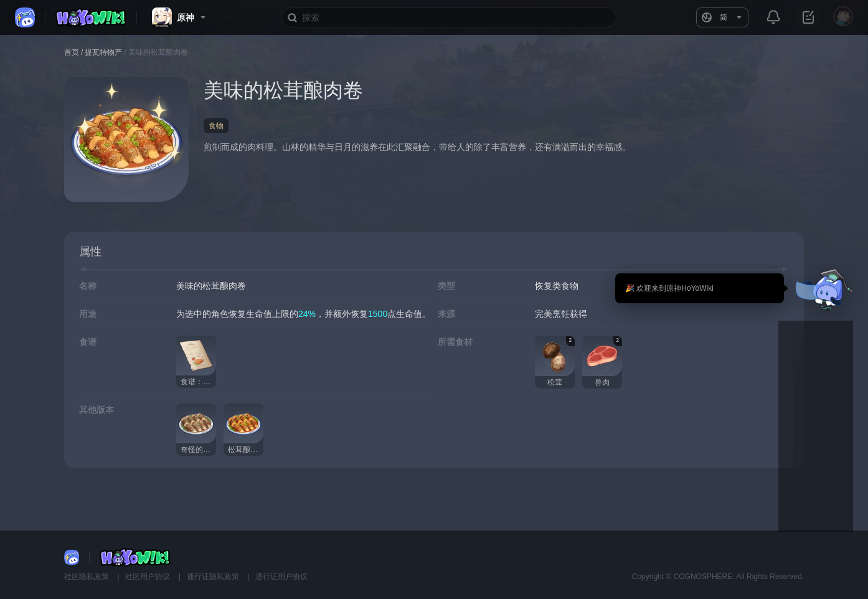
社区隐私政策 (87, 577)
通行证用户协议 (281, 577)
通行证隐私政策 (214, 577)
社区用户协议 (149, 577)
